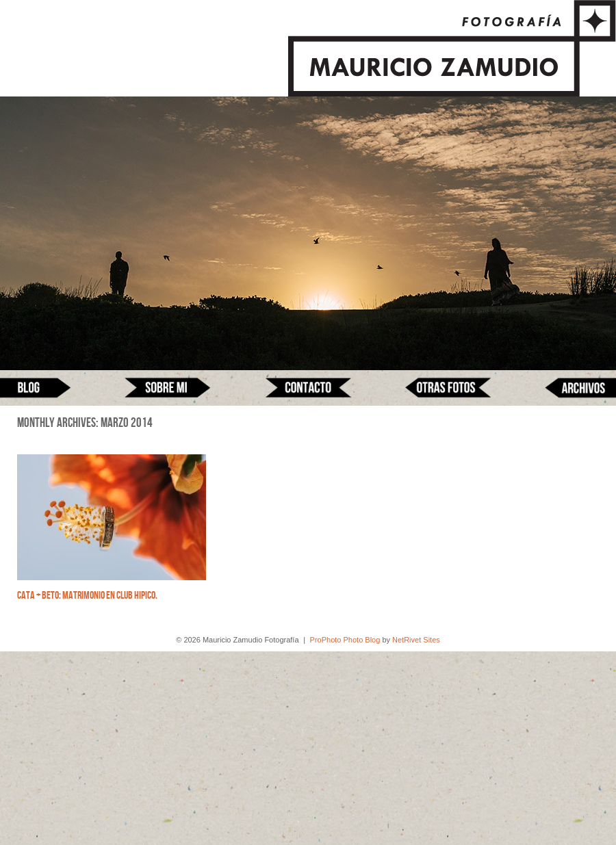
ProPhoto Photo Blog (345, 640)
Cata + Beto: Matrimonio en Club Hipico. (87, 596)
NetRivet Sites (416, 640)
